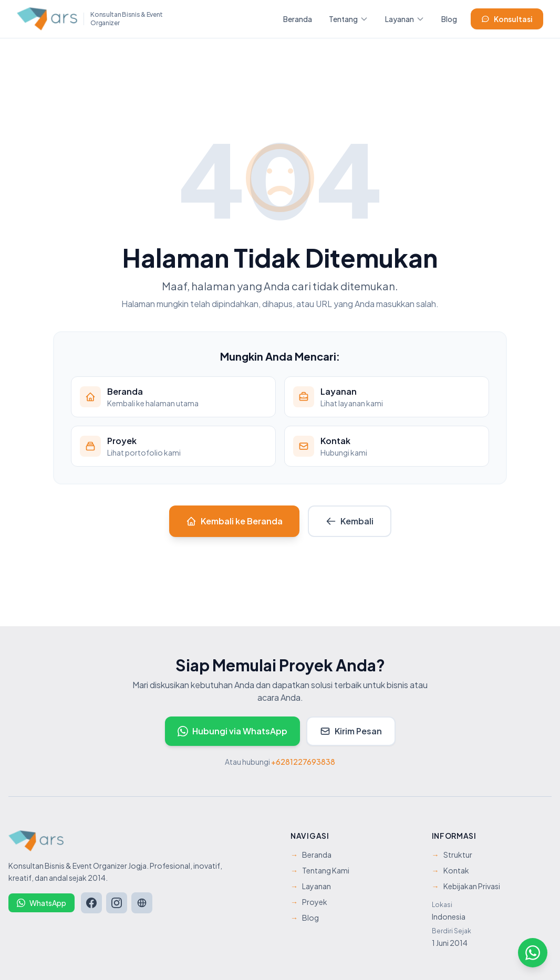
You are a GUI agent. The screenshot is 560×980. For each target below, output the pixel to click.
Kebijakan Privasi (466, 886)
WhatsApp (42, 903)
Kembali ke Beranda (234, 521)
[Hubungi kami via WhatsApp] (533, 953)
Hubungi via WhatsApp (232, 731)
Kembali (350, 521)
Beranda (298, 19)
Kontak (450, 870)
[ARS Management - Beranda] (90, 19)
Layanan (405, 19)
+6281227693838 (303, 762)
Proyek (309, 902)
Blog (449, 19)
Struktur (452, 855)
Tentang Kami (320, 870)
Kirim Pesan (351, 731)
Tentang (349, 19)
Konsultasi (507, 19)
